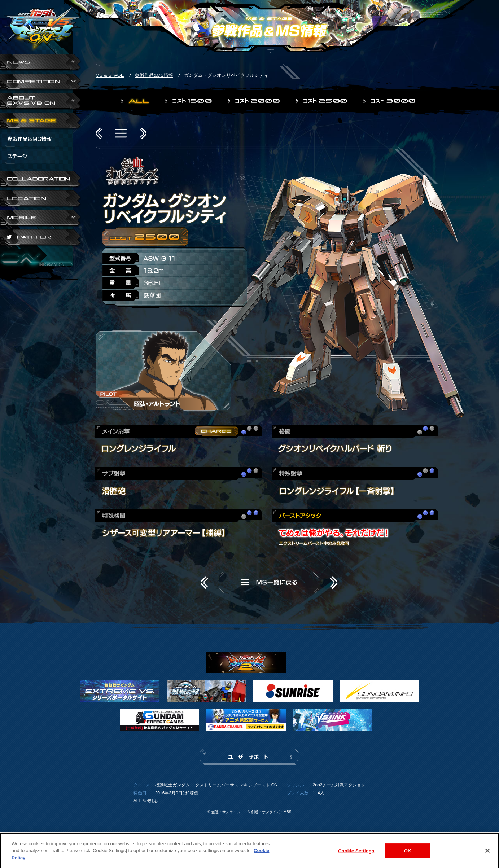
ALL (136, 101)
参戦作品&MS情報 (154, 75)
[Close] (487, 854)
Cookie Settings (356, 854)
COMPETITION (40, 82)
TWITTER (40, 238)
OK (408, 854)
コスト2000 (254, 101)
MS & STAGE (40, 121)
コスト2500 (322, 101)
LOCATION (40, 199)
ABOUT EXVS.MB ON (40, 102)
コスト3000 (390, 101)
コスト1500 (189, 101)
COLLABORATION (40, 180)
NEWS (40, 63)
